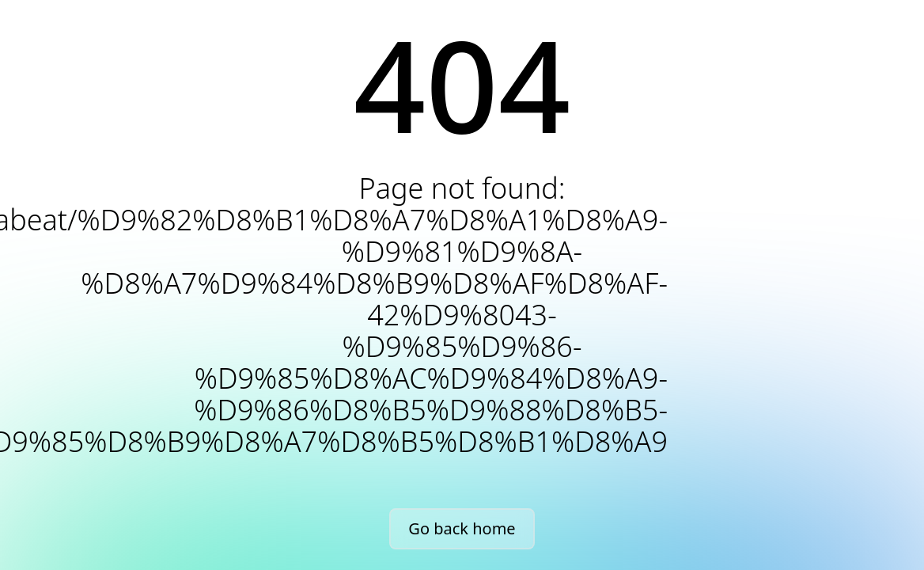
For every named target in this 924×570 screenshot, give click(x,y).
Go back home (462, 528)
